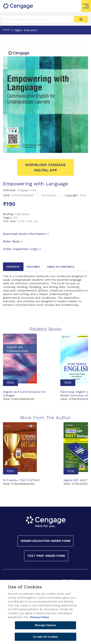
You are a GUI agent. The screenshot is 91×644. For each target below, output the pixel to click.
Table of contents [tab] (61, 267)
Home (7, 30)
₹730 (71, 471)
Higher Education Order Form (45, 541)
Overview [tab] (13, 267)
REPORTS (23, 581)
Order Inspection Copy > (22, 249)
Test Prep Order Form (46, 556)
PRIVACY (68, 580)
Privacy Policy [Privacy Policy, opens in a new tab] (39, 619)
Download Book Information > (26, 234)
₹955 (10, 383)
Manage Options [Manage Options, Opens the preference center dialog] (46, 627)
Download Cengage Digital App (45, 167)
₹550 (68, 383)
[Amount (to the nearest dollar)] (39, 19)
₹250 (10, 471)
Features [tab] (33, 267)
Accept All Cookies (45, 638)
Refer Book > (13, 241)
